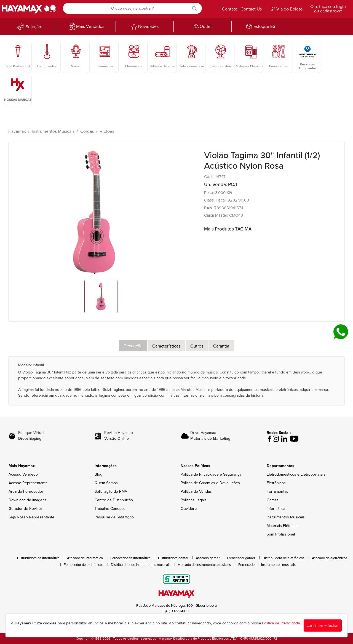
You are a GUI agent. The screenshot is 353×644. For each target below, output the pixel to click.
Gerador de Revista (25, 509)
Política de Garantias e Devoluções (210, 483)
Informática (276, 509)
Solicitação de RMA (111, 491)
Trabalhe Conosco (110, 509)
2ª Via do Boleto (287, 9)
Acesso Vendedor (24, 474)
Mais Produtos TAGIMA (228, 229)
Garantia (221, 346)
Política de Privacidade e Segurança (211, 474)
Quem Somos (106, 483)
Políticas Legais (194, 500)
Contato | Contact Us (242, 9)
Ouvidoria (189, 509)
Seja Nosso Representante (31, 517)
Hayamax (17, 131)
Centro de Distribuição (114, 500)
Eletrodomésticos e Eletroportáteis (296, 474)
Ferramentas (277, 491)
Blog (98, 474)
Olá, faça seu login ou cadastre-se (328, 9)
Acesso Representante (28, 483)
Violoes (107, 131)
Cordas (87, 131)
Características (166, 346)
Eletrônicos (276, 483)
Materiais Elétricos (282, 526)
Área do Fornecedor (26, 491)
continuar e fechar (323, 626)
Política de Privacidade (281, 623)
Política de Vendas (196, 491)
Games (273, 500)
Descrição (133, 346)
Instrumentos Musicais (53, 131)
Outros (197, 346)
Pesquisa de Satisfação (114, 517)
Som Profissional (281, 534)
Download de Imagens (28, 500)
